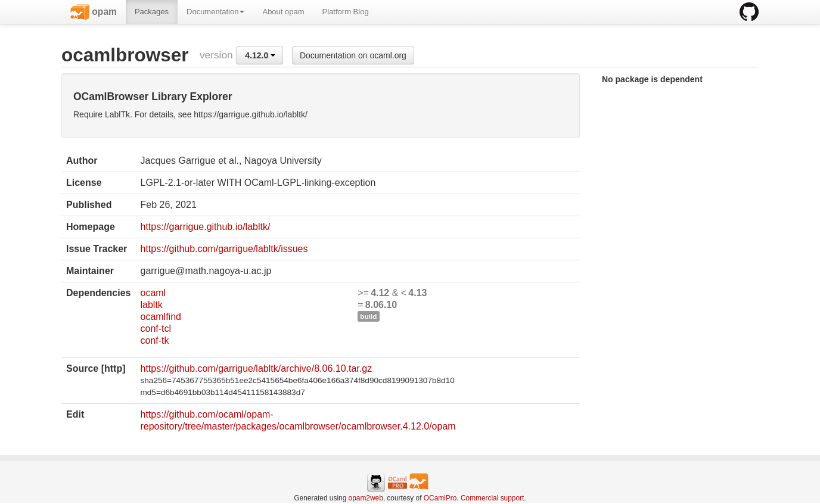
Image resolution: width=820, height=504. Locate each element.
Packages (152, 12)
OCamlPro (440, 498)
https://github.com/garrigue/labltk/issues (224, 249)
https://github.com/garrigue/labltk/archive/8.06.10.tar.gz (256, 368)
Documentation (215, 12)
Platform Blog (346, 12)
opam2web (366, 498)
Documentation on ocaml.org (353, 55)
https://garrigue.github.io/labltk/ (205, 227)
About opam (283, 12)
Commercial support (492, 498)
